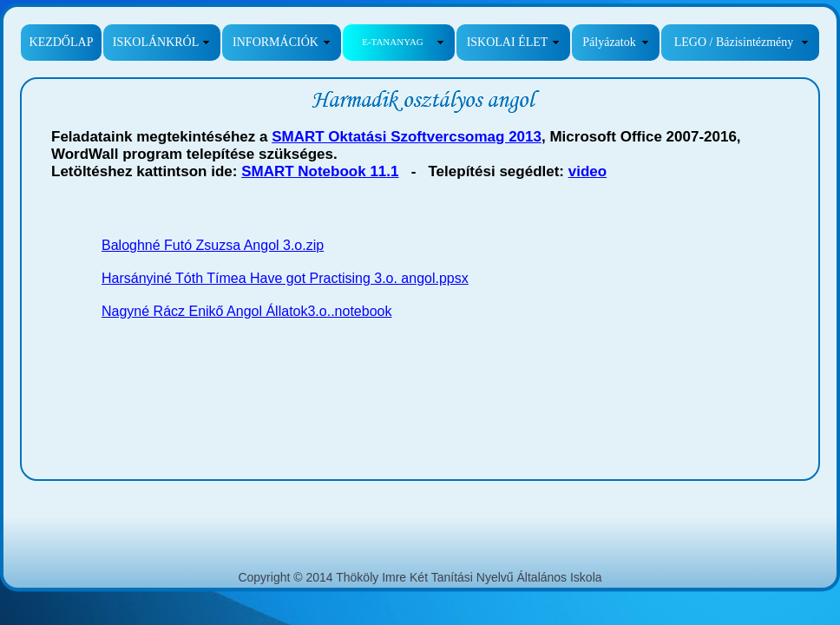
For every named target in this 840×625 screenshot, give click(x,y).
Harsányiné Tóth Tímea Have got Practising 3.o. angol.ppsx (285, 278)
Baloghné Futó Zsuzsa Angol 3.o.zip (213, 245)
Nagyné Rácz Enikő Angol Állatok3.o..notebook (246, 311)
